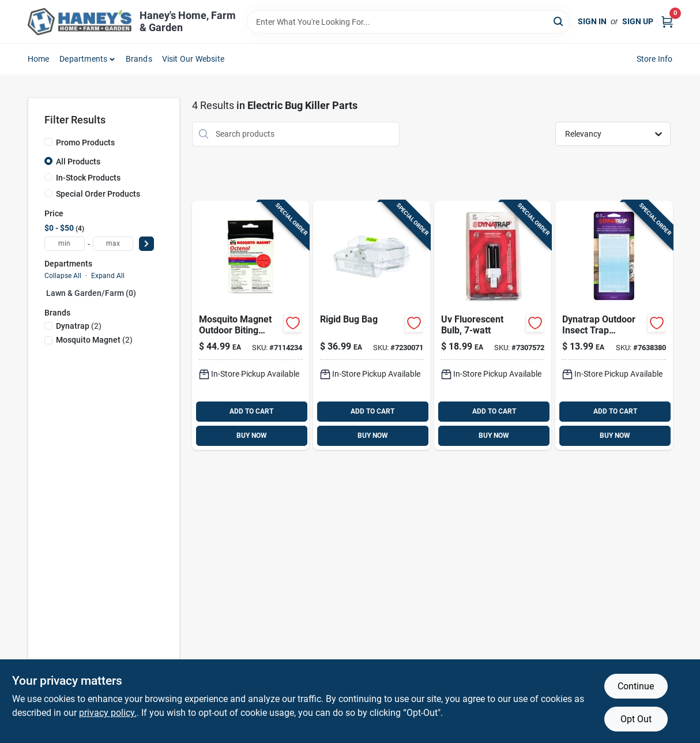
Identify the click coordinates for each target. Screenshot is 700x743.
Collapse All (63, 276)
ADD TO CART (251, 411)
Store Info (655, 59)
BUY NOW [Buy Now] (252, 436)
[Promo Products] (48, 142)
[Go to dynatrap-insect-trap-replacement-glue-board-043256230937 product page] (614, 325)
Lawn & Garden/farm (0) (91, 293)
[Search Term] (408, 22)
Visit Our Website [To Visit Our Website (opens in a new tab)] (193, 59)
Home (39, 59)
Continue (636, 686)
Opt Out (636, 719)
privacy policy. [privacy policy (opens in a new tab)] (108, 713)
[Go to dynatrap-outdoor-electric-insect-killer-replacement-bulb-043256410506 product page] (493, 325)
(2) (79, 326)
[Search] (559, 21)
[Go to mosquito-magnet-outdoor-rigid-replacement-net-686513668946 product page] (372, 325)
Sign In (592, 21)
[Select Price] (146, 244)
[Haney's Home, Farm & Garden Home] (80, 22)
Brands (139, 59)
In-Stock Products (88, 178)
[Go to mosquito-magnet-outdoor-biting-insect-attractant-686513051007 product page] (251, 325)
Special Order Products (98, 194)
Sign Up (638, 21)
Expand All (108, 276)
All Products (78, 162)
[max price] (113, 244)
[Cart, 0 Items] (667, 22)
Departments (83, 59)
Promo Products (85, 142)
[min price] (65, 244)
